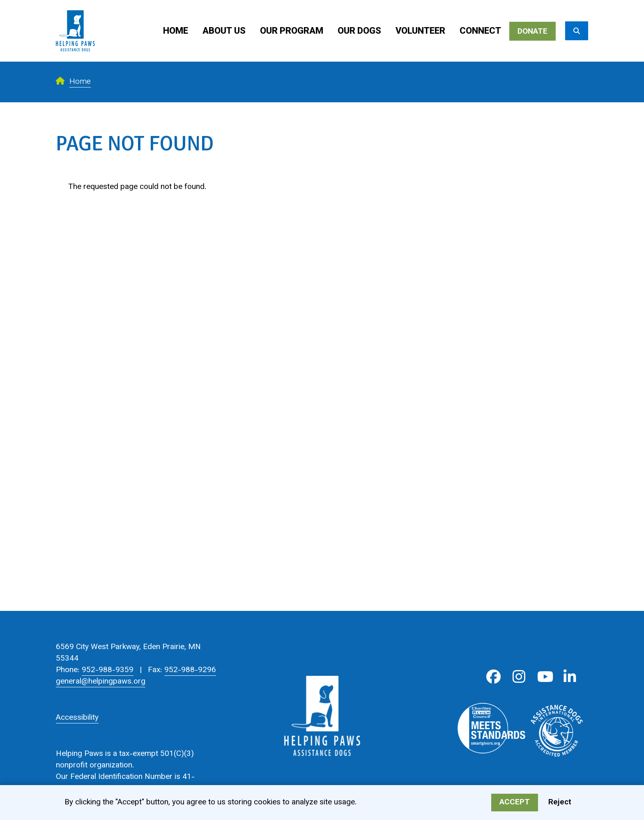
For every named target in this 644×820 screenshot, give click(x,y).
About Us (224, 31)
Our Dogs (359, 31)
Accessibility (77, 718)
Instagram (519, 677)
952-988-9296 (190, 670)
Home (176, 31)
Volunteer (420, 31)
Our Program (292, 31)
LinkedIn (570, 677)
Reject (560, 804)
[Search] (577, 31)
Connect (480, 31)
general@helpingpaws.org (101, 682)
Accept (515, 804)
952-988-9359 (108, 670)
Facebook (493, 677)
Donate (532, 32)
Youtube (544, 677)
